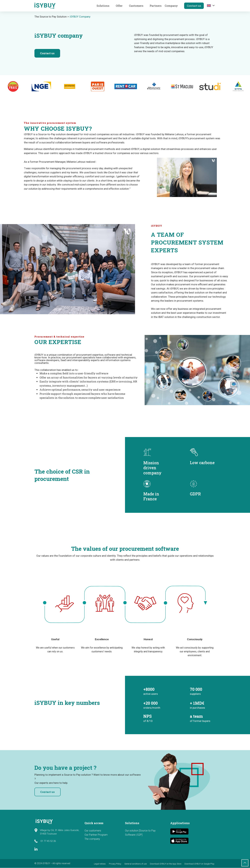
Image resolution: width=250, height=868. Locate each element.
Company (171, 6)
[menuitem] (209, 6)
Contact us (194, 6)
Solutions (103, 6)
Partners (156, 6)
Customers (136, 6)
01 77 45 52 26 (45, 841)
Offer (119, 6)
